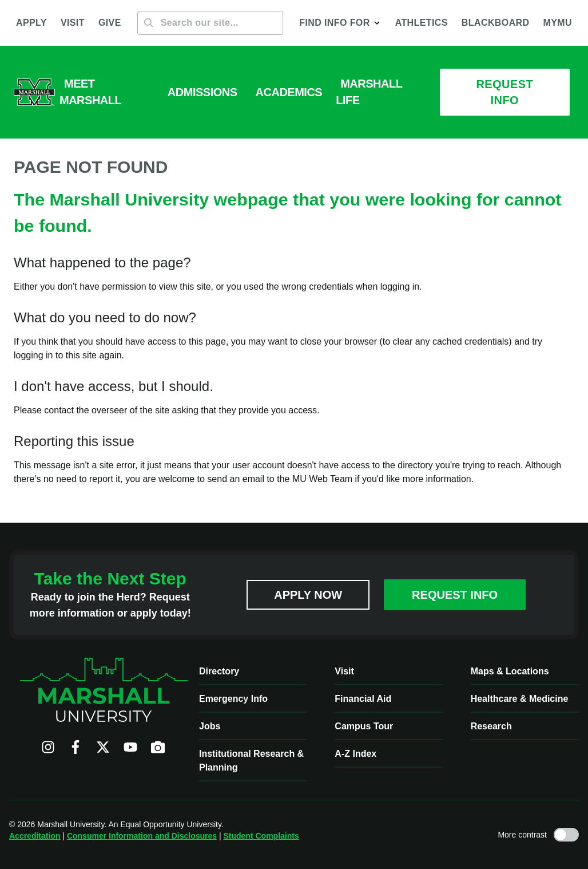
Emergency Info (233, 699)
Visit (344, 671)
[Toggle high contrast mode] (566, 835)
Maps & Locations (510, 671)
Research (491, 726)
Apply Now (308, 595)
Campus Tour (364, 726)
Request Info (455, 595)
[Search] (210, 23)
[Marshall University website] (34, 92)
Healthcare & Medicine (520, 699)
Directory (219, 671)
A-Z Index (355, 754)
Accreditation (35, 836)
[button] (340, 23)
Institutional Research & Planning (251, 761)
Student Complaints (261, 836)
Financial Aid (363, 699)
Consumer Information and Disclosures (142, 836)
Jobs (210, 726)
